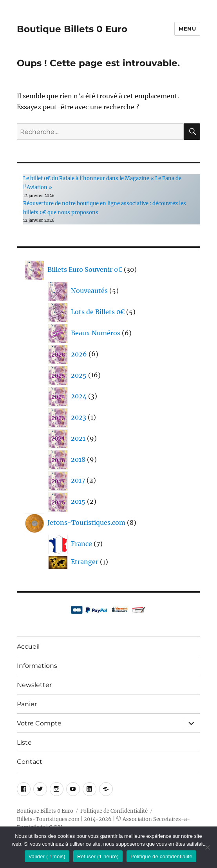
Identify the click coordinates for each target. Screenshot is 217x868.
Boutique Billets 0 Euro (72, 29)
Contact (30, 762)
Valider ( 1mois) (47, 856)
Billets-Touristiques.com (48, 819)
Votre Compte (39, 723)
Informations (37, 666)
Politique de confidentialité (161, 856)
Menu (187, 29)
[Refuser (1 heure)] (207, 847)
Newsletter (34, 685)
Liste (24, 742)
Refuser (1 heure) (98, 856)
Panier (27, 704)
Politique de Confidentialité (114, 811)
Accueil (28, 646)
